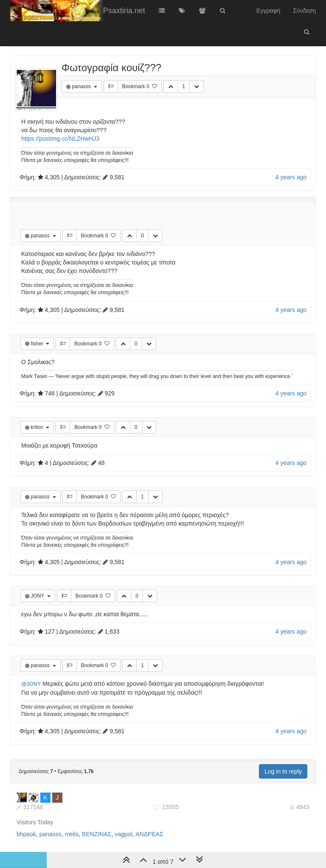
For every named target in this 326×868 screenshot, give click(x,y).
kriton (38, 427)
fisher (38, 344)
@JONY (31, 684)
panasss (82, 86)
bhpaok (26, 834)
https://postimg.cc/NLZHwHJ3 (60, 139)
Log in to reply (283, 771)
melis (72, 834)
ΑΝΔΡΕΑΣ (149, 834)
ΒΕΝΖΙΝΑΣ (97, 834)
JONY (38, 596)
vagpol (123, 834)
